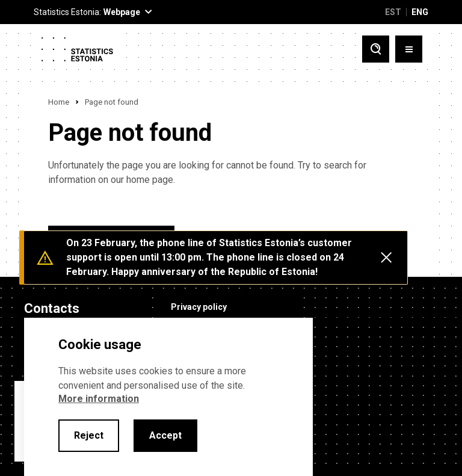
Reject (89, 435)
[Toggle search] (376, 49)
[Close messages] (386, 258)
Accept (165, 435)
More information (99, 399)
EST (393, 12)
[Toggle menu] (409, 49)
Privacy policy (199, 307)
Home (59, 102)
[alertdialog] (168, 397)
